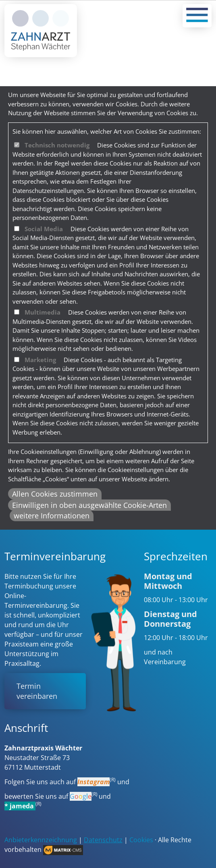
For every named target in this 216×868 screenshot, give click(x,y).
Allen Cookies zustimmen (55, 494)
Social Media (44, 229)
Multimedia (43, 312)
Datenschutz (103, 840)
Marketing (40, 360)
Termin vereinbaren (37, 691)
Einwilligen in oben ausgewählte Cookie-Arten (89, 505)
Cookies (141, 840)
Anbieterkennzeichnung (41, 840)
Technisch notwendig (57, 145)
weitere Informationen (52, 516)
